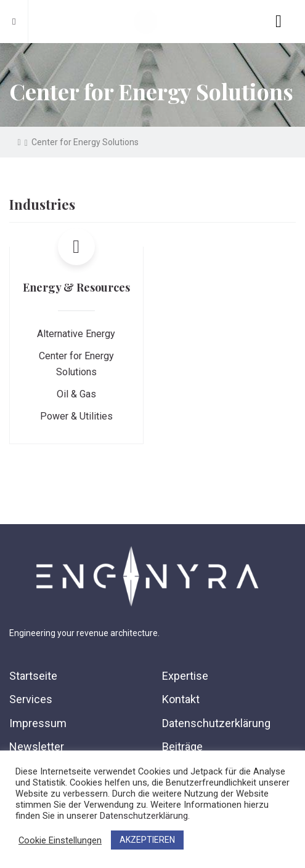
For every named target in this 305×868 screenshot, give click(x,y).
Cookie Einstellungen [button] (60, 840)
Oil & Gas (76, 394)
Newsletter (37, 747)
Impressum (38, 723)
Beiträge (182, 747)
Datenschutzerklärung (216, 723)
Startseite (33, 676)
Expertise (185, 676)
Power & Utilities (76, 416)
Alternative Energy (76, 334)
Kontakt (181, 699)
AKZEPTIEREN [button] (147, 840)
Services (31, 699)
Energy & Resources (76, 287)
